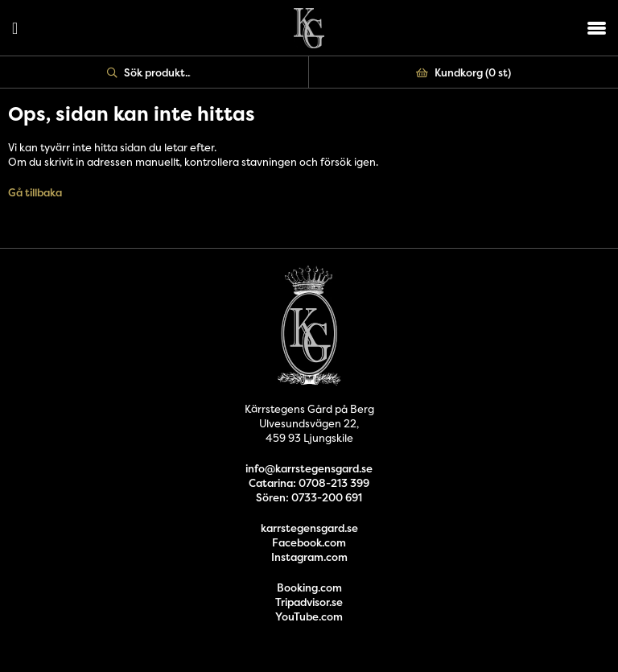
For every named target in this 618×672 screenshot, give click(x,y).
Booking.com (309, 587)
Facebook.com (309, 542)
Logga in (15, 28)
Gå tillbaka (35, 192)
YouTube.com (309, 616)
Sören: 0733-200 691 (309, 497)
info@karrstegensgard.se (309, 468)
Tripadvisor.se (309, 602)
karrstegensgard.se (309, 528)
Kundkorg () (463, 72)
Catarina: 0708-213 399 (309, 483)
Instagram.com (309, 557)
